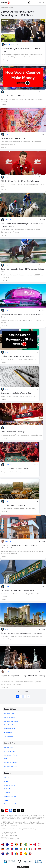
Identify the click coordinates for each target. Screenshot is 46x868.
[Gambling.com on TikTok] (19, 810)
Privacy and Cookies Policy (27, 829)
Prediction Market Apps (10, 763)
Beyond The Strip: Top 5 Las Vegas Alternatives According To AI (23, 677)
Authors (6, 781)
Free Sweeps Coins (9, 736)
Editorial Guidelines (9, 785)
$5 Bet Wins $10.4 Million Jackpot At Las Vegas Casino (21, 633)
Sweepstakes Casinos (10, 729)
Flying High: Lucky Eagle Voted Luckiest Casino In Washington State (19, 547)
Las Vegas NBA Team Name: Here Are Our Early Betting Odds (22, 316)
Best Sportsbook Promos (11, 755)
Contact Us (7, 789)
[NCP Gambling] (9, 861)
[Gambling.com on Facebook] (11, 810)
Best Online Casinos (9, 714)
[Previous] (32, 696)
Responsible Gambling (10, 796)
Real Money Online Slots (11, 721)
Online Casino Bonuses (10, 725)
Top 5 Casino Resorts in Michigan (13, 432)
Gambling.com (5, 7)
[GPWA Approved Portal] (39, 861)
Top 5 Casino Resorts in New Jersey (15, 505)
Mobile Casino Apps (9, 717)
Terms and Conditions (9, 829)
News (12, 7)
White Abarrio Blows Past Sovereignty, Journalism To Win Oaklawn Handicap (22, 225)
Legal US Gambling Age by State (13, 138)
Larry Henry (9, 44)
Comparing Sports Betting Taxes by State (17, 393)
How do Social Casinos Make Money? (15, 96)
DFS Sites (6, 759)
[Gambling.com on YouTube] (7, 810)
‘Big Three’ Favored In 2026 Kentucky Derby (17, 590)
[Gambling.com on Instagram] (15, 810)
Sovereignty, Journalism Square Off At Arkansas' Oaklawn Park (22, 270)
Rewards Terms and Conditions (12, 804)
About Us (6, 778)
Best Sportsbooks (9, 748)
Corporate (7, 793)
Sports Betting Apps (9, 751)
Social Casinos (8, 732)
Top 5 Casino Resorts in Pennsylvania (15, 468)
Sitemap (6, 800)
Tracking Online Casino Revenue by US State (18, 356)
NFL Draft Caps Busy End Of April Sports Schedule (20, 181)
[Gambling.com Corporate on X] (23, 810)
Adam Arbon (8, 541)
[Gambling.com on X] (3, 810)
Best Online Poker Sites (10, 766)
